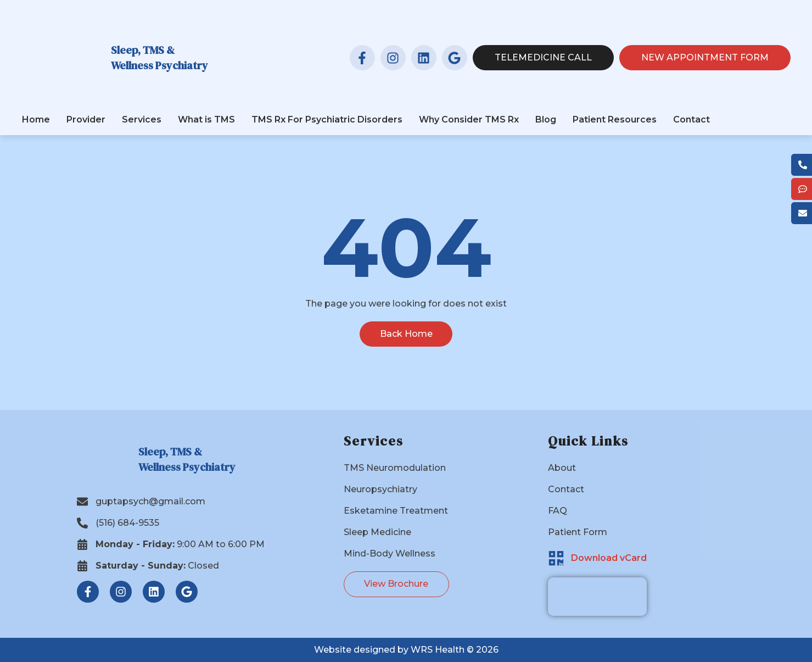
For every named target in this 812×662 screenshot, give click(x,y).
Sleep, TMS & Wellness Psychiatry (159, 58)
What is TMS (206, 119)
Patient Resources (615, 119)
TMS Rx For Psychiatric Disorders (327, 119)
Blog (546, 119)
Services (142, 119)
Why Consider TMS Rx (469, 119)
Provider (86, 119)
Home (36, 119)
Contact (691, 119)
